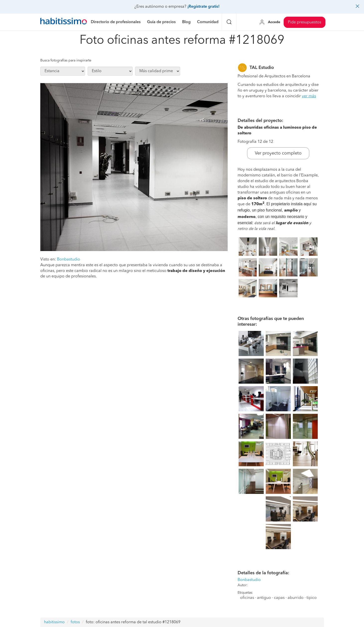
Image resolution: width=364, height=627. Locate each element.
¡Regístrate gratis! (203, 7)
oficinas (247, 598)
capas (279, 598)
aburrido (296, 598)
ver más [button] (309, 96)
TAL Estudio (262, 68)
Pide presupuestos (305, 22)
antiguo (264, 598)
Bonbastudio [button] (69, 260)
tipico (312, 598)
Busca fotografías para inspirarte (66, 60)
